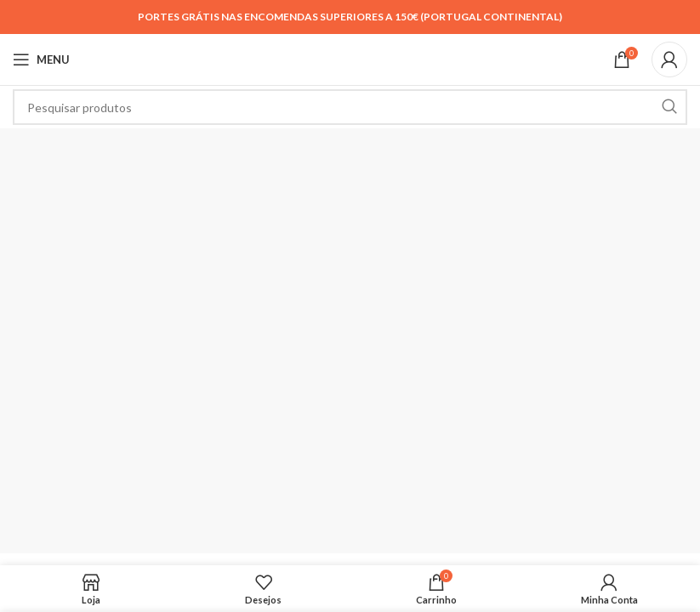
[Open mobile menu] (41, 59)
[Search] (350, 107)
